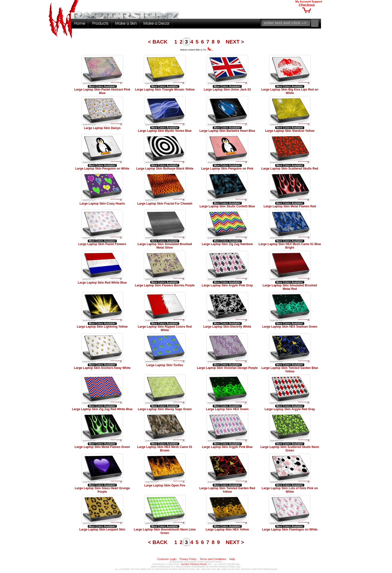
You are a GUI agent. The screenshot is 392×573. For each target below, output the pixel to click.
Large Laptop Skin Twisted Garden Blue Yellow (290, 370)
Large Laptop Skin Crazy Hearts (102, 204)
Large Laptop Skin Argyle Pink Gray (227, 285)
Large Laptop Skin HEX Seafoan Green (290, 327)
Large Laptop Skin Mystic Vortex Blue (165, 131)
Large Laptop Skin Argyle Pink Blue (227, 447)
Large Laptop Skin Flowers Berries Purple (165, 285)
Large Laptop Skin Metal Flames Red (290, 206)
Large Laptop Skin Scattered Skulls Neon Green (290, 449)
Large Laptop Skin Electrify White (227, 327)
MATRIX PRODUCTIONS (194, 564)
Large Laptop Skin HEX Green (227, 409)
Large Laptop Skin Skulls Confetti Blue (227, 206)
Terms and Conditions (213, 559)
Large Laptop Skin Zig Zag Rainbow (227, 244)
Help (232, 559)
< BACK (158, 42)
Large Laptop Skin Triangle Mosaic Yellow (165, 90)
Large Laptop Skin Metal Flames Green (102, 447)
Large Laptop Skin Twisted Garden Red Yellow (227, 490)
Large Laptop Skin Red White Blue (102, 283)
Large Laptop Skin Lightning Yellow (102, 327)
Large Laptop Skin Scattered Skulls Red (290, 169)
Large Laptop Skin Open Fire (165, 485)
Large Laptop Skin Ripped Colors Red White (165, 328)
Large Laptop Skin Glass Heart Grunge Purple (102, 490)
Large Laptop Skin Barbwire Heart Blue (227, 131)
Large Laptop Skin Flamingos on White (290, 529)
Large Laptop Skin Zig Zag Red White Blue (102, 409)
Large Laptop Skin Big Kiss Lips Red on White (290, 91)
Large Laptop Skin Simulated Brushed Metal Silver (165, 246)
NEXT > (235, 42)
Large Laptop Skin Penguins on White (102, 169)
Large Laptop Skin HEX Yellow (227, 529)
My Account (303, 2)
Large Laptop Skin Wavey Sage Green (165, 409)
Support (317, 2)
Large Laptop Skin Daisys (102, 128)
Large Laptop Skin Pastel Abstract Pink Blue (102, 91)
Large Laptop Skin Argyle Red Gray (290, 409)
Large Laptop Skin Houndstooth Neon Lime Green (165, 531)
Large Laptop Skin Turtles (165, 365)
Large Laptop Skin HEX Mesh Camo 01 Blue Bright (290, 246)
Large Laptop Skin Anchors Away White (102, 368)
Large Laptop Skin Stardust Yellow (290, 131)
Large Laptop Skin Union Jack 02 (227, 90)
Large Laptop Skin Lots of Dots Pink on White (290, 490)
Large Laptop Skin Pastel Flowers (102, 244)
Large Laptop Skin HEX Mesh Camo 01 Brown (165, 449)
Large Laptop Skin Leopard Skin (102, 529)
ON (208, 50)
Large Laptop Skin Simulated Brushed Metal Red (290, 287)
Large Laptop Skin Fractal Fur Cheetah (165, 204)
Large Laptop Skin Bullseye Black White (165, 169)
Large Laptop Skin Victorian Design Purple (227, 368)
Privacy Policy (188, 559)
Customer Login (167, 559)
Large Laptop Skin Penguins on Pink (227, 169)
